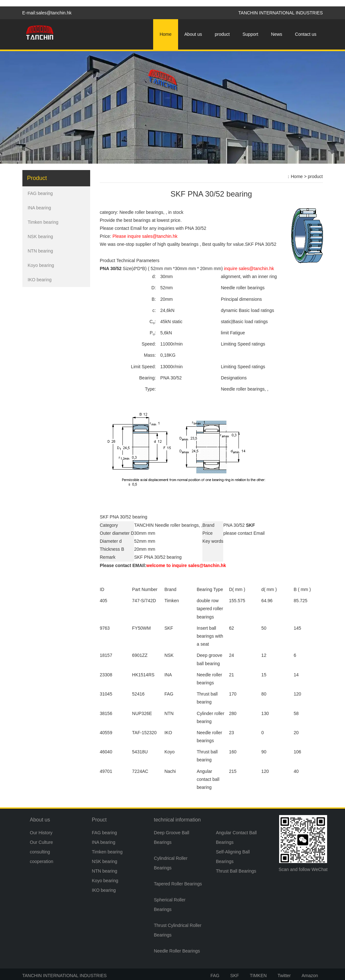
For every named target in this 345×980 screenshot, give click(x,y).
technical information (177, 820)
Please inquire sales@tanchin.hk (145, 236)
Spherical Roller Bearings (170, 905)
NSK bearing (40, 237)
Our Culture (41, 842)
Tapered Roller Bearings (178, 884)
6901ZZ (140, 655)
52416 (138, 694)
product (222, 34)
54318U (140, 752)
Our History (41, 833)
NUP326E (142, 713)
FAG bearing (40, 193)
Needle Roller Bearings (177, 951)
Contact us (306, 34)
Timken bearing (43, 222)
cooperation (41, 861)
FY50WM (141, 628)
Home (165, 34)
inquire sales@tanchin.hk (249, 268)
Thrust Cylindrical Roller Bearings (178, 930)
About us (193, 34)
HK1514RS (143, 675)
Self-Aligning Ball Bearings (233, 857)
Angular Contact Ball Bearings (236, 837)
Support (251, 34)
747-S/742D (144, 601)
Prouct (99, 820)
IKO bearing (40, 280)
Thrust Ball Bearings (236, 871)
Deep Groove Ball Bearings (172, 837)
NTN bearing (40, 251)
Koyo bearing (41, 265)
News (277, 34)
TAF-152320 (144, 733)
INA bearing (39, 208)
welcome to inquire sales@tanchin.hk (186, 565)
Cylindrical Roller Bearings (171, 863)
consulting (40, 852)
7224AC (140, 771)
